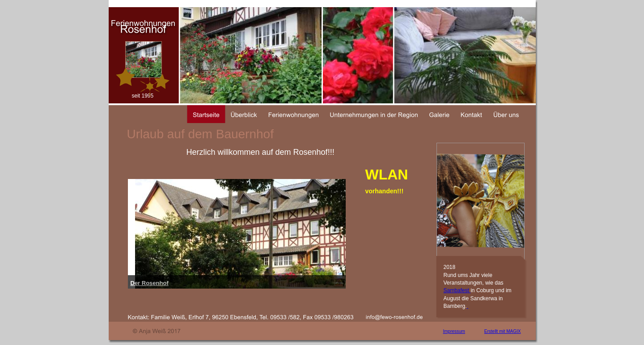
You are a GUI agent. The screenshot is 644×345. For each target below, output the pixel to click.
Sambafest (457, 290)
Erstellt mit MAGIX (503, 331)
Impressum (454, 331)
